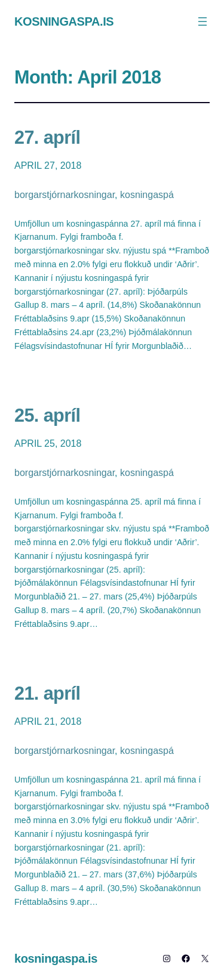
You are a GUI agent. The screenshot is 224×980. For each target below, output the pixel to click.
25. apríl (47, 415)
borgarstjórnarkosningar (65, 195)
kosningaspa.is (64, 21)
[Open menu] (202, 21)
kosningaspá (147, 195)
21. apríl (47, 693)
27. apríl (47, 137)
